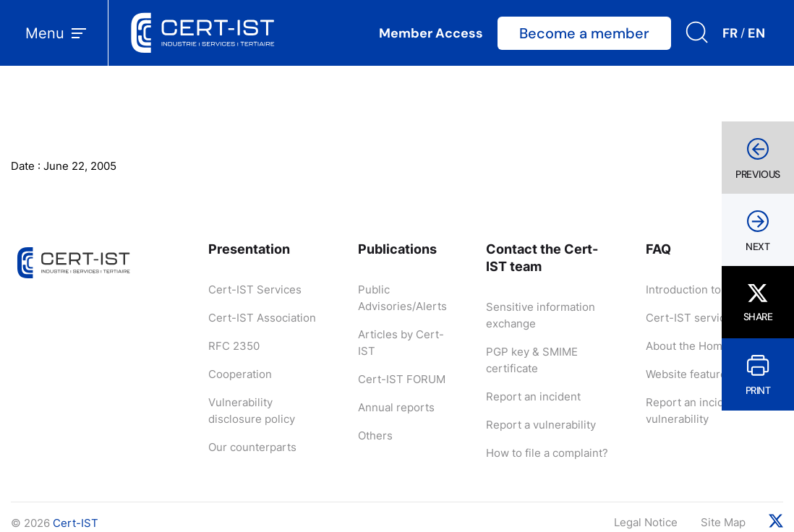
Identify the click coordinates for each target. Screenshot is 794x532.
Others (375, 436)
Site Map (723, 522)
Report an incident (533, 396)
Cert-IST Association (262, 318)
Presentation (249, 249)
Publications (397, 249)
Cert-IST (76, 523)
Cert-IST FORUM (402, 379)
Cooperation (240, 374)
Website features (689, 374)
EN (756, 33)
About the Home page (701, 346)
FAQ (658, 249)
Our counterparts (252, 447)
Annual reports (396, 407)
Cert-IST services (692, 318)
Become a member (584, 33)
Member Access (431, 33)
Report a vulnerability (541, 425)
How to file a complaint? (547, 453)
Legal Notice (646, 522)
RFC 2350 (234, 346)
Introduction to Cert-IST (708, 289)
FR (730, 33)
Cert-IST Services (255, 289)
